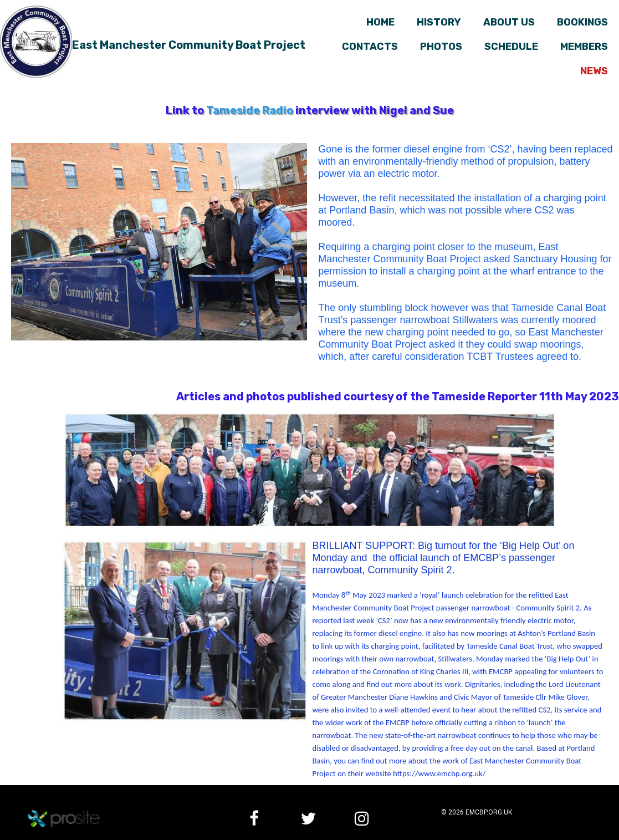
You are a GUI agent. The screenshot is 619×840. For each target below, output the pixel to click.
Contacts (370, 47)
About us (509, 22)
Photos (441, 47)
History (439, 22)
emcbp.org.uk (489, 812)
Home (380, 22)
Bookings (582, 22)
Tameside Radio (250, 110)
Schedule (511, 47)
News (594, 71)
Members (584, 47)
